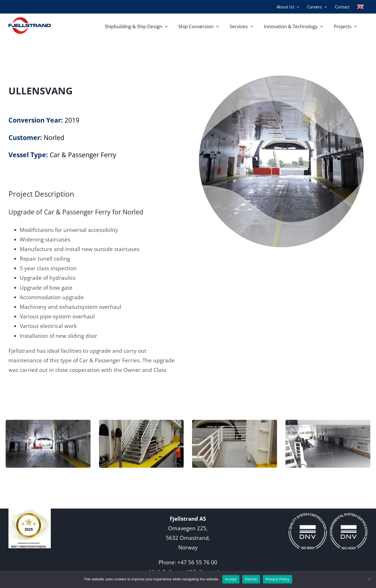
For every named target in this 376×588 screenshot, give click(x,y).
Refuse (251, 579)
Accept (231, 579)
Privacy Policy (278, 579)
